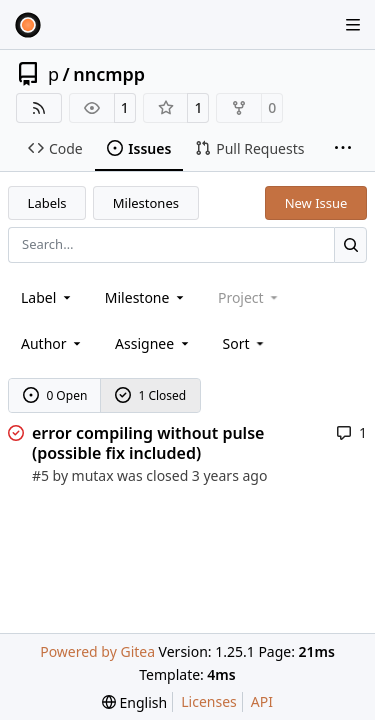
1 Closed (151, 395)
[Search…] (350, 244)
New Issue (316, 203)
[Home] (28, 25)
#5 (40, 475)
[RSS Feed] (39, 108)
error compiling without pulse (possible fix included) (148, 443)
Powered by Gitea (97, 651)
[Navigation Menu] (355, 24)
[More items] (343, 149)
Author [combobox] (52, 343)
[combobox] (47, 297)
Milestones (146, 203)
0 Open (55, 395)
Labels (47, 203)
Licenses (209, 701)
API (262, 701)
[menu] (245, 343)
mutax (93, 475)
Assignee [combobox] (153, 343)
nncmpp (109, 74)
